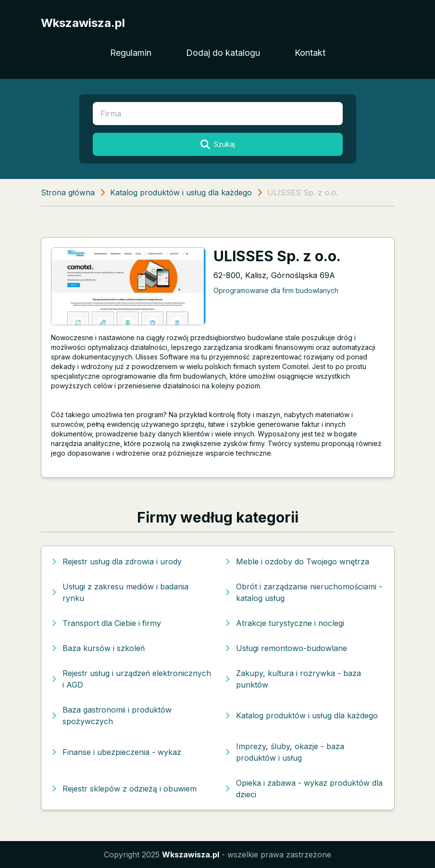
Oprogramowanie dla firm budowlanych (276, 290)
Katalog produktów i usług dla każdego (181, 192)
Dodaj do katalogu (223, 53)
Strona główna (68, 192)
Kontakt (310, 53)
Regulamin (131, 53)
